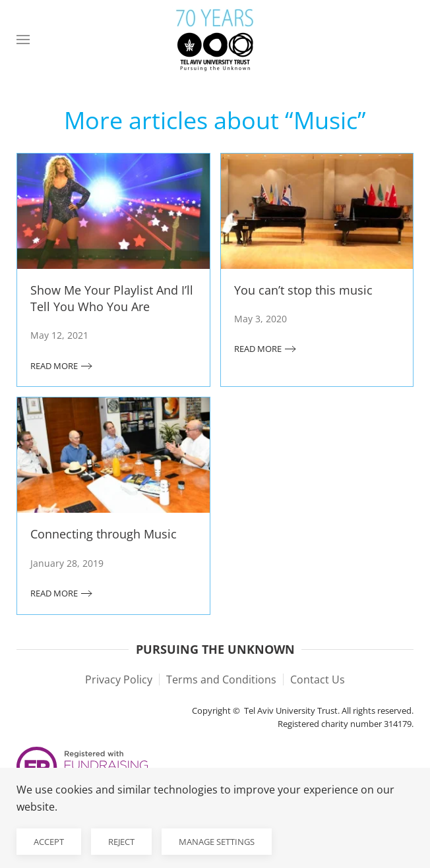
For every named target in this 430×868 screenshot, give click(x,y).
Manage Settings (217, 842)
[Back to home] (215, 40)
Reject (121, 842)
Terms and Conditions (221, 680)
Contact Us (318, 680)
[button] (23, 40)
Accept (49, 842)
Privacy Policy (119, 680)
